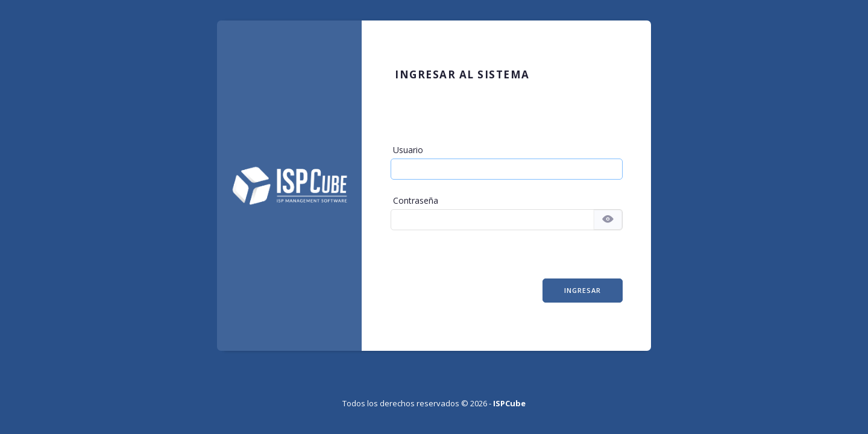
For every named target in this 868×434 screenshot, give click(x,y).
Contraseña (416, 200)
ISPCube (509, 403)
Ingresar (583, 290)
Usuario (408, 150)
